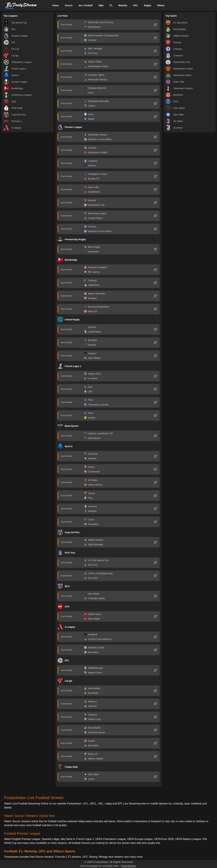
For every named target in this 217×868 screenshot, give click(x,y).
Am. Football (86, 5)
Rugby (148, 5)
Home (56, 5)
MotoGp (123, 5)
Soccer (69, 5)
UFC (135, 5)
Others (161, 5)
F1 (111, 5)
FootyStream (128, 866)
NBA (101, 5)
